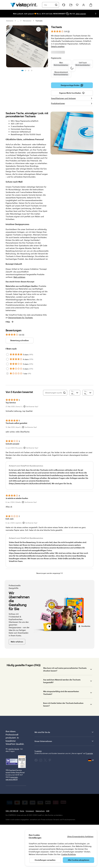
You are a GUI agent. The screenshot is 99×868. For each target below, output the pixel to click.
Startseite (10, 21)
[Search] (64, 435)
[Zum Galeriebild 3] (29, 71)
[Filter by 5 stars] (7, 397)
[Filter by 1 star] (7, 416)
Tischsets (39, 21)
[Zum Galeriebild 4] (32, 71)
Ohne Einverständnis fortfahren (80, 836)
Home (22, 853)
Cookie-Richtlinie (68, 854)
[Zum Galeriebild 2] (26, 71)
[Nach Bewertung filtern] (75, 435)
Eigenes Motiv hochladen (72, 135)
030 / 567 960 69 (12, 853)
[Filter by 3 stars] (7, 406)
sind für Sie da (14, 791)
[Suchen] (56, 5)
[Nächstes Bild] (96, 14)
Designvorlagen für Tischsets (20, 360)
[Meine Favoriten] (77, 5)
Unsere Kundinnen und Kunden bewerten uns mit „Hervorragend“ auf (64, 796)
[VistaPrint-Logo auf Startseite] (24, 5)
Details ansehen (58, 46)
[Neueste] (88, 435)
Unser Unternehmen (64, 784)
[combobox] (49, 5)
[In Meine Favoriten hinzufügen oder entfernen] (38, 29)
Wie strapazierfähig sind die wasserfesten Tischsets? (61, 735)
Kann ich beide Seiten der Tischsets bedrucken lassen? (63, 747)
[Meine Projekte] (71, 5)
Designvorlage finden (72, 128)
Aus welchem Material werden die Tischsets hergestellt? (62, 724)
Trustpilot (38, 794)
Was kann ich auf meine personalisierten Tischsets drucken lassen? (65, 712)
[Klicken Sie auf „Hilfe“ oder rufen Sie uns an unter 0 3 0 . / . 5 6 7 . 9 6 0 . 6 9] (64, 5)
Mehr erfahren (19, 320)
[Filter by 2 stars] (7, 411)
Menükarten (27, 21)
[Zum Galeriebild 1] (22, 71)
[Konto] (84, 5)
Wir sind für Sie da (64, 775)
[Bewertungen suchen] (53, 435)
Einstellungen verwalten (45, 860)
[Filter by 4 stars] (7, 402)
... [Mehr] (18, 21)
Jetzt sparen (81, 14)
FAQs (10, 364)
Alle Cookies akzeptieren (79, 860)
